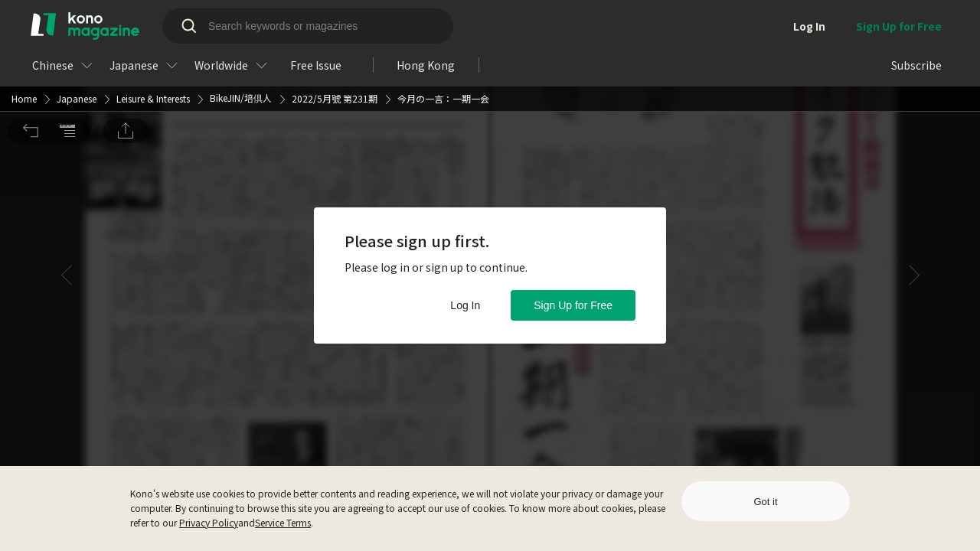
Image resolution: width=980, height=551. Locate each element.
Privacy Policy (209, 522)
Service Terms (283, 522)
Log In (465, 305)
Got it (765, 502)
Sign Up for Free (573, 305)
